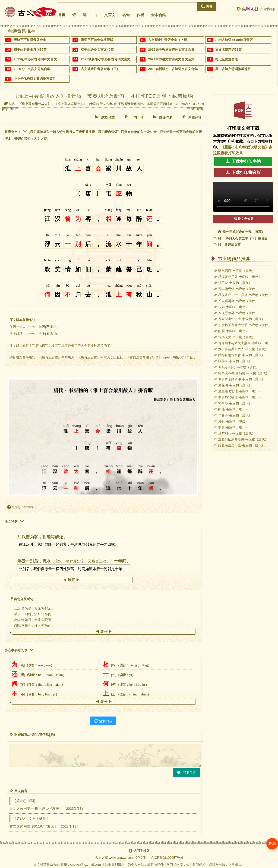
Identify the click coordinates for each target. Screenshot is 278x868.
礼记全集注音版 (227, 59)
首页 (62, 15)
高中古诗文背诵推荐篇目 (233, 69)
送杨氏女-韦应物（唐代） (234, 337)
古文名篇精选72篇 (228, 49)
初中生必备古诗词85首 (30, 49)
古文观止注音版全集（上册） (169, 40)
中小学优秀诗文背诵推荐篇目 (35, 79)
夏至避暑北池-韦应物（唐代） (237, 391)
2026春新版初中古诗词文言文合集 (173, 69)
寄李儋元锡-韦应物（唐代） (236, 289)
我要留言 (186, 773)
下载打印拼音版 (243, 173)
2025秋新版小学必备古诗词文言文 (106, 59)
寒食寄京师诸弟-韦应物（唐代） (239, 379)
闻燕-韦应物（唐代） (231, 409)
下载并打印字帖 (243, 161)
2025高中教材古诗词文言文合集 (171, 49)
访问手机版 (265, 9)
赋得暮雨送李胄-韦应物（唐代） (239, 355)
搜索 (207, 7)
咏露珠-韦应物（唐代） (233, 361)
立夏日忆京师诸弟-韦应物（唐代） (241, 439)
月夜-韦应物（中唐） (231, 421)
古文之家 (101, 858)
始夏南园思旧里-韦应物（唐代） (239, 445)
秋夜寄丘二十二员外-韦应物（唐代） (242, 295)
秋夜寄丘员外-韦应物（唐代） (237, 277)
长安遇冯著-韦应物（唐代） (236, 301)
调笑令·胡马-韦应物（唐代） (236, 367)
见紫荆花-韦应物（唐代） (234, 433)
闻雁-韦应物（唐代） (231, 331)
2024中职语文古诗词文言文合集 (171, 59)
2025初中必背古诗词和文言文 (35, 59)
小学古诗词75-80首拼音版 (234, 40)
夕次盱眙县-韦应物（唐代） (236, 313)
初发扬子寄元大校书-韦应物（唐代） (242, 325)
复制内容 (103, 721)
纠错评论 (192, 117)
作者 (140, 15)
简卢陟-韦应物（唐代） (233, 403)
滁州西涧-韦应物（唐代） (234, 271)
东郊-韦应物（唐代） (231, 307)
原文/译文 (105, 117)
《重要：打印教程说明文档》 (245, 147)
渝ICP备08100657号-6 (167, 858)
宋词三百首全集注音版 (97, 40)
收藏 (272, 844)
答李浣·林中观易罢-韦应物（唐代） (241, 373)
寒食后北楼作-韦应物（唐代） (237, 397)
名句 (126, 15)
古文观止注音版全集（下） (100, 69)
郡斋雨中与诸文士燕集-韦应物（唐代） (244, 343)
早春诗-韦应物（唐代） (233, 415)
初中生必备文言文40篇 (97, 49)
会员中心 (246, 9)
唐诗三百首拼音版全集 (30, 40)
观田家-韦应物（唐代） (233, 283)
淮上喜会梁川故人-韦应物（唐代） (241, 349)
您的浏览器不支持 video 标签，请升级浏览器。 (243, 197)
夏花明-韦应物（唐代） (233, 385)
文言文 (110, 15)
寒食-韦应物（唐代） (231, 427)
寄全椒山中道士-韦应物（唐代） (239, 319)
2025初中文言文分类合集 (32, 69)
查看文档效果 (244, 219)
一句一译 (134, 117)
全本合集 (158, 15)
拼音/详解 (163, 117)
